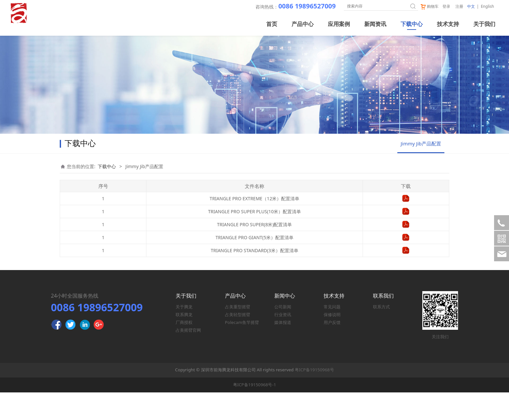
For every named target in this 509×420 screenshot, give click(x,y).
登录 (446, 6)
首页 (272, 24)
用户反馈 (332, 350)
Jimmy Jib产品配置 (421, 171)
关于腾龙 (184, 334)
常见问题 (332, 334)
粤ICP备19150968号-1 (255, 412)
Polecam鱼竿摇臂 (242, 350)
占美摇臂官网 (188, 358)
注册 (459, 6)
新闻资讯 (375, 24)
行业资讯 (283, 342)
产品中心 (303, 24)
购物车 (429, 6)
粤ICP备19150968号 (314, 397)
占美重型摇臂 (238, 334)
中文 (471, 6)
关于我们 (484, 24)
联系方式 (381, 334)
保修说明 (332, 342)
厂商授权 (184, 350)
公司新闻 (283, 334)
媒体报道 (283, 350)
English (487, 6)
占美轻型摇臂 (238, 342)
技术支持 (448, 24)
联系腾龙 (184, 342)
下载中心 (412, 24)
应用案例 (339, 24)
